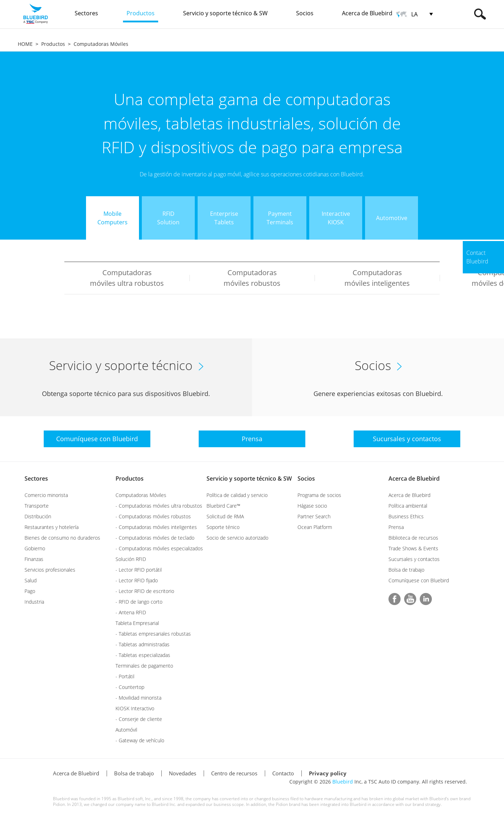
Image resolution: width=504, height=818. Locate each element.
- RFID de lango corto (139, 602)
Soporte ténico (223, 527)
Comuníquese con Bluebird (419, 580)
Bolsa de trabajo (406, 570)
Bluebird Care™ (223, 506)
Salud (31, 580)
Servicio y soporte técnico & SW (249, 478)
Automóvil (126, 730)
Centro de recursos (234, 773)
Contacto (283, 773)
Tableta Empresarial (137, 623)
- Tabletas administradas (143, 644)
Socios (306, 478)
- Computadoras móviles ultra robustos (159, 506)
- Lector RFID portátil (139, 570)
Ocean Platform (315, 527)
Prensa (396, 527)
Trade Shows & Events (413, 548)
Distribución (38, 516)
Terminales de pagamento (144, 666)
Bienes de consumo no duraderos (62, 538)
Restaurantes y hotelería (52, 527)
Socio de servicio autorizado (237, 538)
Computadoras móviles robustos (252, 278)
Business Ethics (406, 516)
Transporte (37, 506)
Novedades (183, 773)
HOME (25, 44)
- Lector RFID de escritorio (145, 591)
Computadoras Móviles (101, 44)
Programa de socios (319, 495)
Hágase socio (312, 506)
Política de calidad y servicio (237, 495)
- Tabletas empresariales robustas (153, 634)
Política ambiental (408, 506)
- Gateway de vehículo (140, 740)
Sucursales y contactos (414, 559)
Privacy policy (328, 773)
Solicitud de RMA (225, 516)
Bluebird (343, 782)
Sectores (36, 478)
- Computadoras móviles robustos (153, 516)
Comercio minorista (46, 495)
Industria (34, 602)
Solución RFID (131, 559)
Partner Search (314, 516)
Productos (53, 44)
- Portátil (125, 676)
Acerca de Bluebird (414, 478)
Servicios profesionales (50, 570)
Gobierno (35, 548)
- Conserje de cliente (139, 719)
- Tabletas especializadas (143, 655)
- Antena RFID (131, 612)
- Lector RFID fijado (137, 580)
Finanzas (34, 559)
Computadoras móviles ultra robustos (127, 278)
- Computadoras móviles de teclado (155, 538)
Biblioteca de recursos (413, 538)
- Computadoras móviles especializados (159, 548)
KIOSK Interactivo (135, 708)
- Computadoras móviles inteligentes (156, 527)
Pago (30, 591)
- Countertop (130, 687)
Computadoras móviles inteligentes (377, 278)
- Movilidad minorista (138, 698)
